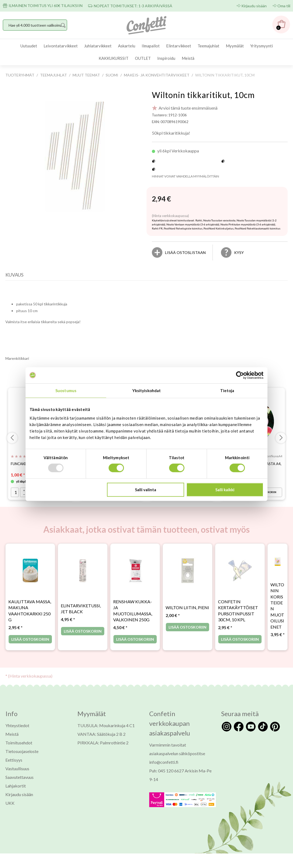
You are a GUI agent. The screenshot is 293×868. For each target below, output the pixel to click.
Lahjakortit (16, 790)
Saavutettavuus (19, 782)
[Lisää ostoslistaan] (185, 252)
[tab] (16, 276)
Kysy (239, 252)
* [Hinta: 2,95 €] (15, 632)
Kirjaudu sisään (254, 6)
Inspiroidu (166, 58)
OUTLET (143, 58)
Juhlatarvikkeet (98, 46)
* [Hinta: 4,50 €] (120, 632)
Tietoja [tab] (227, 391)
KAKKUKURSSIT (114, 58)
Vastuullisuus (17, 773)
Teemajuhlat (208, 46)
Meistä (188, 58)
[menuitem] (29, 46)
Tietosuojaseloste (22, 756)
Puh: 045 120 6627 (167, 775)
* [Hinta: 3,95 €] (278, 639)
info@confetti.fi (164, 767)
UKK (10, 808)
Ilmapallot (151, 46)
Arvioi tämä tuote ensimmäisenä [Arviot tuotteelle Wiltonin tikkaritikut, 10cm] (188, 108)
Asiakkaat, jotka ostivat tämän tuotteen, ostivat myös (146, 534)
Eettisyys (14, 764)
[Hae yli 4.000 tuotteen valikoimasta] (35, 25)
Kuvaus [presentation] (14, 275)
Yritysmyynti (262, 46)
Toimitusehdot (19, 747)
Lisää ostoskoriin (30, 644)
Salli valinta (146, 490)
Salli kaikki (225, 490)
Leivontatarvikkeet (61, 46)
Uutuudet (29, 46)
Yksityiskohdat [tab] (146, 391)
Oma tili (284, 6)
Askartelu (127, 46)
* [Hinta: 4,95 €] (68, 624)
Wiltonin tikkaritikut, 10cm (203, 95)
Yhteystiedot (17, 730)
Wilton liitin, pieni (187, 612)
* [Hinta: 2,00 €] (173, 620)
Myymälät (235, 46)
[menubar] (146, 52)
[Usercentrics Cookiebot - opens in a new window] (240, 375)
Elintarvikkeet (179, 46)
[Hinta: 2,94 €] (161, 199)
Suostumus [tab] (66, 391)
